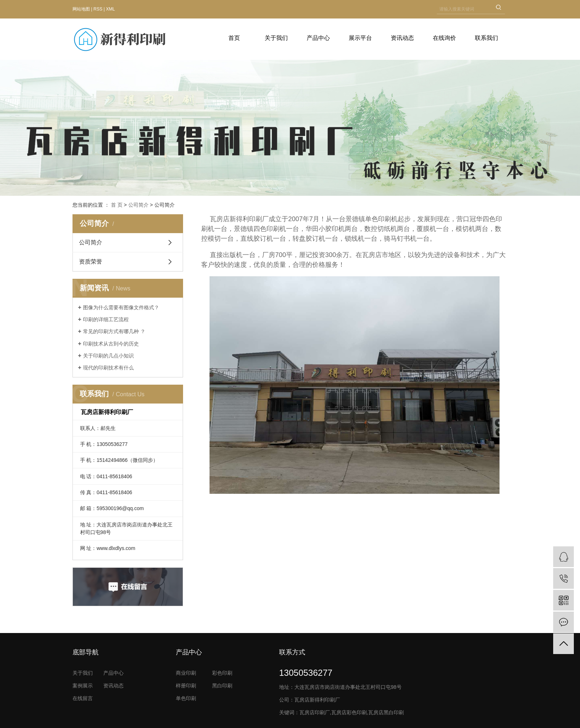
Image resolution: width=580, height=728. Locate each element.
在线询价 (444, 38)
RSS (98, 9)
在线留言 (83, 698)
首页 (234, 38)
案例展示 (83, 686)
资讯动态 (402, 38)
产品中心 (318, 38)
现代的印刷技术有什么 (108, 368)
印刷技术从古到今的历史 (111, 344)
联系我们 (486, 38)
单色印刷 (186, 698)
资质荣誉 (91, 262)
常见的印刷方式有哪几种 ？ (114, 331)
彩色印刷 (222, 673)
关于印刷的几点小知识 (108, 356)
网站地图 (81, 9)
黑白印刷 (222, 686)
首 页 (117, 205)
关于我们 (276, 38)
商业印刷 (186, 673)
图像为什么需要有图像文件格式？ (121, 307)
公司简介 (138, 205)
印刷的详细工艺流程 (106, 319)
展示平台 (360, 38)
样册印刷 (186, 686)
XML (110, 9)
